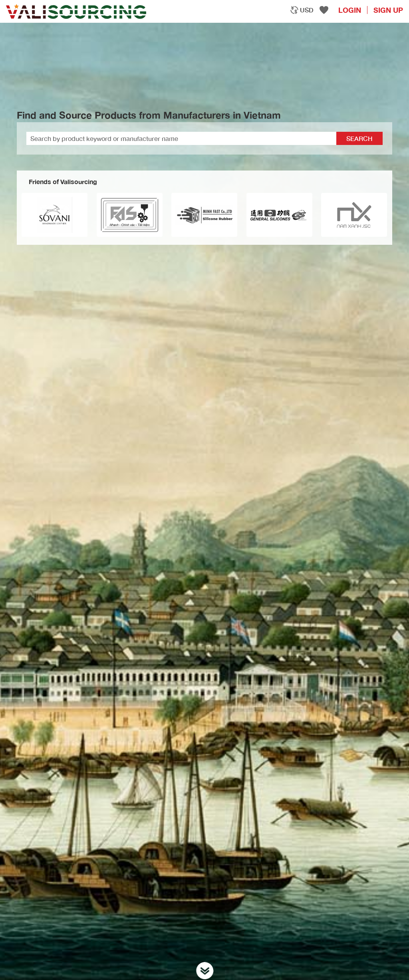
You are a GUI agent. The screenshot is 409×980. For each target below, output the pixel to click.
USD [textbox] (307, 10)
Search (359, 138)
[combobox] (302, 10)
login (350, 10)
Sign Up (388, 10)
